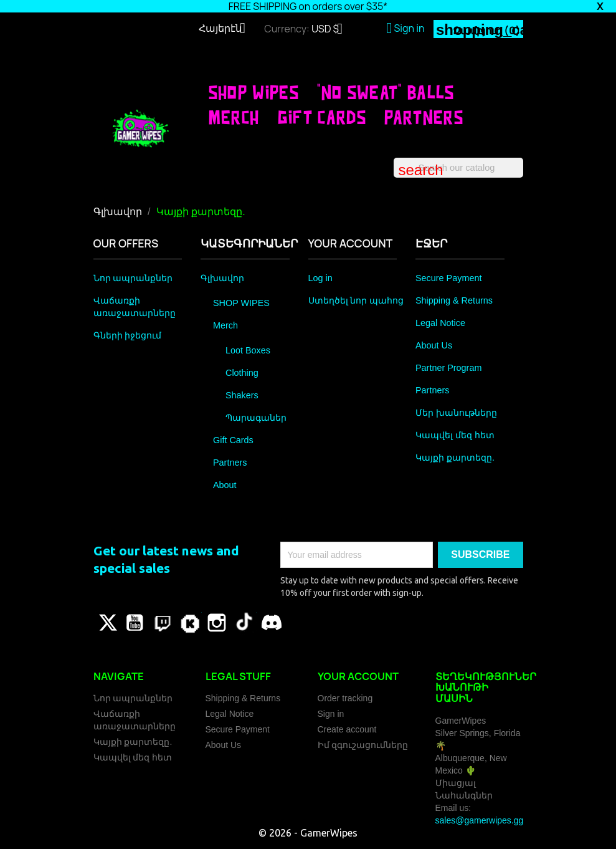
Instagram (217, 623)
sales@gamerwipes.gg (480, 820)
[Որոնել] (458, 168)
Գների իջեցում (128, 335)
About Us (434, 345)
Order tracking (345, 698)
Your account (358, 676)
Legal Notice (440, 323)
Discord (272, 623)
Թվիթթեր (107, 623)
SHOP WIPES (254, 92)
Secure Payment (448, 278)
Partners (424, 117)
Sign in (331, 714)
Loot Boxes (248, 350)
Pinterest (162, 623)
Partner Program (448, 368)
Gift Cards (322, 117)
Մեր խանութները (456, 413)
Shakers (242, 395)
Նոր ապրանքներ (133, 278)
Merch (234, 117)
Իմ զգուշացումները (363, 745)
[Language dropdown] (227, 29)
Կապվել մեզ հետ (455, 435)
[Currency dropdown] (332, 30)
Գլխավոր (222, 278)
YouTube (135, 623)
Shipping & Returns (454, 300)
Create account (347, 729)
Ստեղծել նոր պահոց (356, 300)
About (225, 485)
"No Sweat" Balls (386, 92)
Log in (320, 278)
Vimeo (189, 623)
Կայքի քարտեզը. (455, 458)
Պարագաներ (256, 418)
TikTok (244, 623)
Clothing (242, 373)
